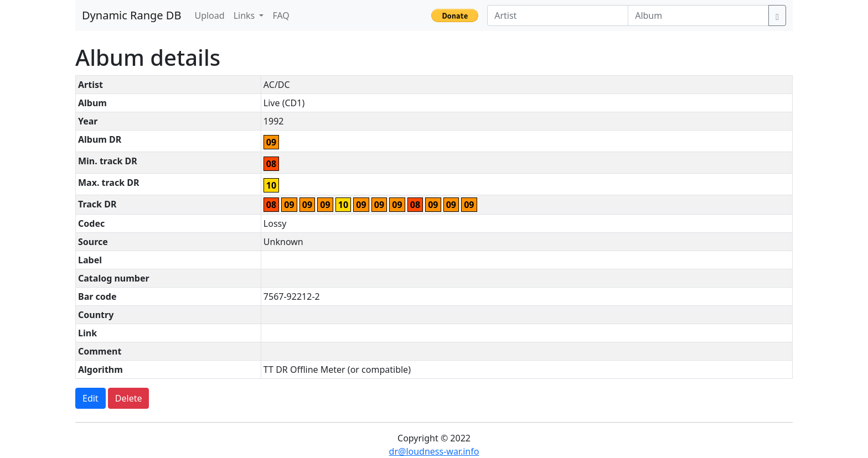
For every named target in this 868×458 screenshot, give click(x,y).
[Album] (698, 15)
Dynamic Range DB (131, 15)
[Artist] (558, 15)
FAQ (281, 15)
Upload (209, 15)
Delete (129, 398)
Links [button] (246, 15)
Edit (91, 398)
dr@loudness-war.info (434, 451)
